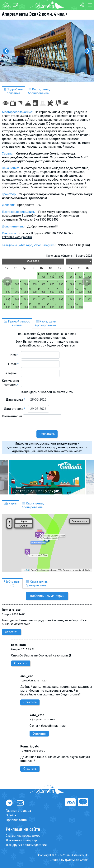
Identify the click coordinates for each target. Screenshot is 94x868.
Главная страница (18, 811)
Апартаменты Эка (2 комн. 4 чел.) (34, 14)
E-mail (13, 364)
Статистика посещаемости (25, 836)
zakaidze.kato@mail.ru (17, 237)
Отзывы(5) (12, 583)
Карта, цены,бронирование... (39, 91)
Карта (10, 503)
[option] (47, 51)
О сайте (11, 815)
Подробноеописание (13, 91)
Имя (14, 355)
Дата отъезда (15, 409)
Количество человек (10, 383)
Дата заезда (16, 400)
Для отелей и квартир (21, 840)
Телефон (11, 373)
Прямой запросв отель (17, 323)
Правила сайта (16, 820)
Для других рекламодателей (26, 845)
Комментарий (12, 418)
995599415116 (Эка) (74, 245)
